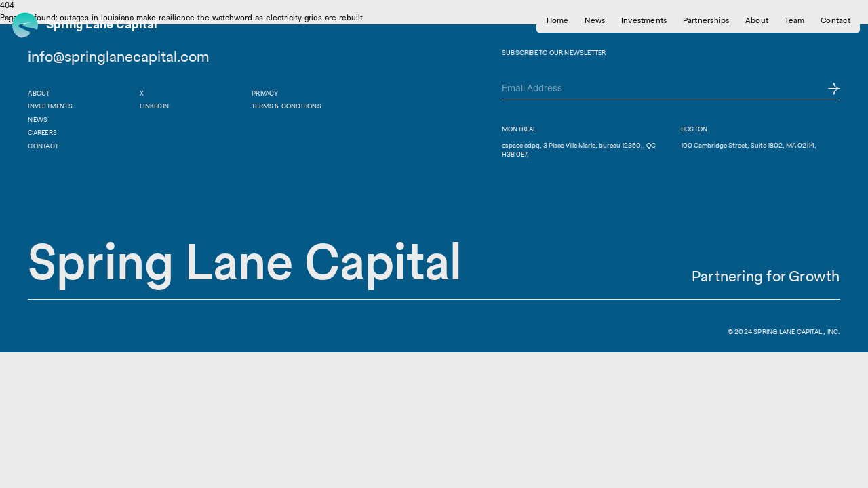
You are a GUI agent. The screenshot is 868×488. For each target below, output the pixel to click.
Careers (42, 133)
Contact (43, 146)
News (38, 120)
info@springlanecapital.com (119, 56)
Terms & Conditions (287, 106)
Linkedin (154, 106)
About (39, 93)
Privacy (265, 93)
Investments (50, 106)
